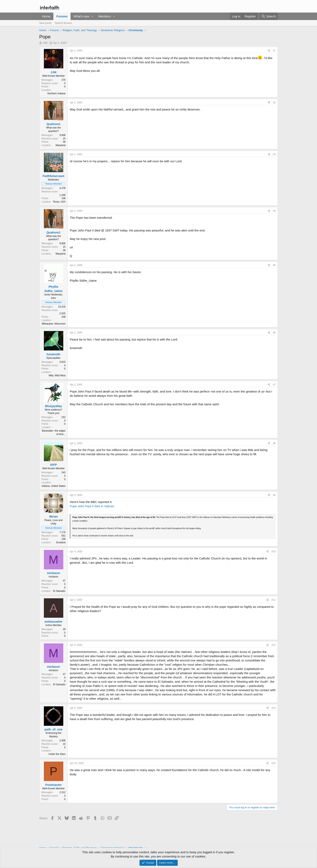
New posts (45, 23)
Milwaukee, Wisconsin (54, 324)
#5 (274, 265)
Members (105, 16)
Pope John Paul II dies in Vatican (92, 506)
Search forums (63, 23)
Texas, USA (59, 202)
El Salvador (59, 591)
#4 (274, 211)
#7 (274, 385)
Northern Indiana (57, 93)
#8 (274, 443)
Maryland (61, 145)
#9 (274, 495)
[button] (92, 16)
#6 (274, 333)
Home (46, 16)
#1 (274, 51)
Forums (62, 16)
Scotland (61, 542)
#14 (274, 763)
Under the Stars (57, 754)
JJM (45, 43)
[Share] (269, 51)
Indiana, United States (54, 486)
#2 (274, 103)
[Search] (269, 16)
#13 (274, 708)
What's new (81, 16)
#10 (274, 552)
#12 (274, 645)
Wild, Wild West (57, 376)
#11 (274, 600)
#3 (274, 154)
